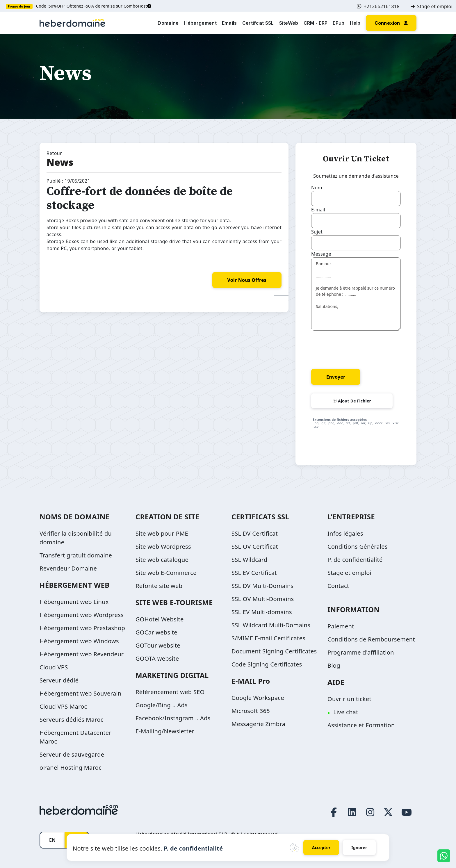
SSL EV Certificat (254, 573)
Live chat (346, 712)
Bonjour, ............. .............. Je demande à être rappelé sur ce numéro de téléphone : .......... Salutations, (356, 294)
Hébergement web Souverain (81, 693)
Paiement (341, 626)
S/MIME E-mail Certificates (268, 638)
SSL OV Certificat (255, 547)
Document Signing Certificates (274, 651)
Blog (334, 665)
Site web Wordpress (163, 547)
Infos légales (345, 533)
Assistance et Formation (361, 725)
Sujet (317, 232)
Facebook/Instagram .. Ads (173, 718)
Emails (229, 23)
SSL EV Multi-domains (262, 612)
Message (321, 254)
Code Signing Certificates (267, 664)
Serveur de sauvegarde (72, 754)
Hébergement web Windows (79, 641)
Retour (54, 153)
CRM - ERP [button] (316, 23)
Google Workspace (258, 698)
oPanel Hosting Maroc (71, 768)
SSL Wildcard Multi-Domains (271, 625)
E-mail (318, 210)
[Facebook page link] (334, 812)
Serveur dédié (59, 680)
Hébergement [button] (200, 23)
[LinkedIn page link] (352, 812)
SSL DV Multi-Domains (262, 586)
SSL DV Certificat (255, 533)
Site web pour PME (162, 533)
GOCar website (156, 632)
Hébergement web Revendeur (82, 654)
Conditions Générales (358, 547)
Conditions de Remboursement (371, 639)
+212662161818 (378, 6)
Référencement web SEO (170, 692)
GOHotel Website (160, 619)
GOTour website (158, 645)
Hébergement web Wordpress (82, 615)
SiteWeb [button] (289, 23)
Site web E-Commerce (166, 573)
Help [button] (355, 23)
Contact (338, 586)
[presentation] (355, 349)
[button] (391, 22)
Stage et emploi (432, 6)
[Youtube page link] (407, 812)
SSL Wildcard (249, 560)
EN (52, 840)
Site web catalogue (162, 560)
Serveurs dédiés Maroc (72, 720)
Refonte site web (159, 586)
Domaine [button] (168, 23)
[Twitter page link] (389, 812)
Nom (317, 188)
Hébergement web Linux (74, 602)
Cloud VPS (54, 667)
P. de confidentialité (355, 560)
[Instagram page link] (370, 812)
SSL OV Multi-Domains (263, 599)
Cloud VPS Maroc (63, 706)
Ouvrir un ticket (349, 699)
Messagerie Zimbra (258, 724)
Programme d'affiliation (361, 652)
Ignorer (359, 847)
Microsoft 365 (251, 711)
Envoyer (336, 377)
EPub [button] (339, 23)
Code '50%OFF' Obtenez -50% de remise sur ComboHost (94, 6)
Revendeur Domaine (68, 568)
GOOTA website (157, 658)
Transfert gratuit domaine (76, 555)
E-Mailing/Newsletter (165, 731)
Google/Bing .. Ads (162, 705)
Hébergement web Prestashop (82, 628)
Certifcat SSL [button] (258, 23)
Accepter (321, 847)
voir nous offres (247, 280)
